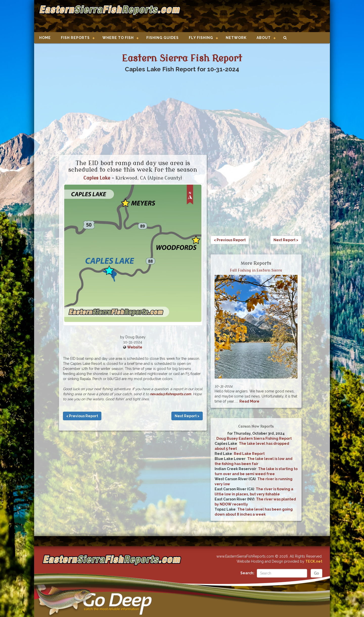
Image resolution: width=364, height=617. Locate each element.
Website (135, 347)
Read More (249, 401)
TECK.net (314, 561)
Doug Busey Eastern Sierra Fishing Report (254, 438)
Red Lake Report (249, 454)
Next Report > (187, 416)
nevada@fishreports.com (170, 394)
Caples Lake (97, 178)
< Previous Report (82, 416)
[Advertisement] (253, 16)
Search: (247, 573)
